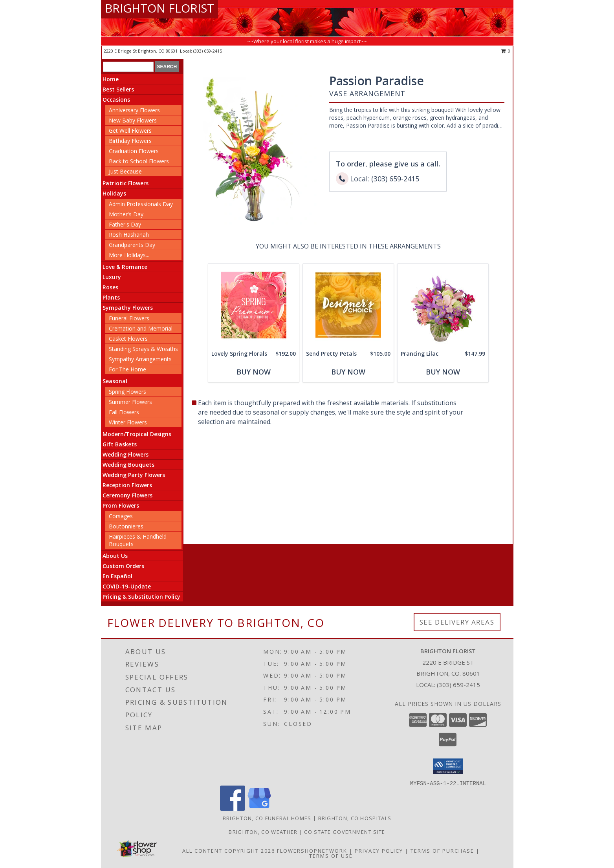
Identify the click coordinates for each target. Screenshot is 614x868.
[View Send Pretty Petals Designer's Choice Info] (348, 305)
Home (111, 79)
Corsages (121, 516)
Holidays (114, 193)
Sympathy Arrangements (140, 359)
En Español (117, 576)
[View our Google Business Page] (259, 809)
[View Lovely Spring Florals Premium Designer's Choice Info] (253, 305)
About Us (115, 556)
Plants (111, 297)
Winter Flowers (128, 422)
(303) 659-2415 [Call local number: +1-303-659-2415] (208, 51)
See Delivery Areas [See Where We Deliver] (457, 622)
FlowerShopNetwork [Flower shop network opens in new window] (312, 851)
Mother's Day (126, 214)
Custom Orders (123, 566)
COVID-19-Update (127, 586)
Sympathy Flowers (128, 308)
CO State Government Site (345, 832)
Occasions (116, 100)
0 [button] (506, 51)
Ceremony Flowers (127, 495)
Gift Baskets (120, 444)
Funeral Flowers (129, 318)
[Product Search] (128, 67)
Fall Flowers (124, 412)
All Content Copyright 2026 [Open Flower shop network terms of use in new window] (229, 851)
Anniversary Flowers (134, 110)
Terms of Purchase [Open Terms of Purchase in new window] (442, 851)
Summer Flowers (130, 402)
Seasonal (115, 381)
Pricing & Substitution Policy (141, 597)
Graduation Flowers (134, 151)
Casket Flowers (128, 339)
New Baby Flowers (133, 120)
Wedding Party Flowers (134, 475)
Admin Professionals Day (141, 204)
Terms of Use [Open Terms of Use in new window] (331, 856)
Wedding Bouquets (128, 465)
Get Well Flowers (130, 131)
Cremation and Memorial (141, 328)
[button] (448, 766)
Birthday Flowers (130, 141)
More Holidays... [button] (129, 255)
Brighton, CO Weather (263, 832)
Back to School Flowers (139, 161)
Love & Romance (125, 267)
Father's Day (125, 224)
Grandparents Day (132, 245)
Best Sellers (118, 89)
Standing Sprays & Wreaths (143, 349)
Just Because (125, 171)
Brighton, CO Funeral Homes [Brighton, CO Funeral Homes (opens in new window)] (267, 818)
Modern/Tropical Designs (137, 434)
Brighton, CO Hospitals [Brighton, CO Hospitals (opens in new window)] (355, 818)
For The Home (127, 369)
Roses (110, 287)
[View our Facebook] (233, 809)
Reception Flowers (127, 485)
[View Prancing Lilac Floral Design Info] (443, 305)
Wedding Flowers (126, 454)
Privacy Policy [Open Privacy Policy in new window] (379, 851)
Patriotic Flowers (126, 183)
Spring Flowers (127, 392)
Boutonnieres (126, 526)
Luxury (112, 277)
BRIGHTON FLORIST (159, 8)
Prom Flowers (121, 505)
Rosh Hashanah (129, 235)
